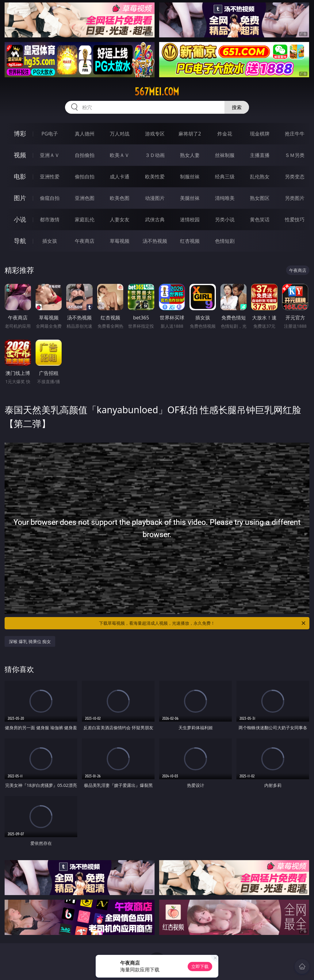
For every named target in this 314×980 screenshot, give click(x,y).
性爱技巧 (295, 219)
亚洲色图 (85, 198)
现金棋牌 (260, 134)
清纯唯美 (225, 198)
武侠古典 (155, 219)
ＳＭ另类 (295, 155)
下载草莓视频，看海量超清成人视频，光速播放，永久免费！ (203, 623)
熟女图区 (260, 198)
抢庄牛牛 (295, 134)
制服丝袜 (190, 177)
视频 (20, 155)
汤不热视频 (155, 241)
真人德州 (85, 134)
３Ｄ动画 (155, 155)
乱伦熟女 (260, 177)
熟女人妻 (190, 155)
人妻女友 (120, 219)
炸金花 (225, 134)
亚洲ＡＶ (50, 155)
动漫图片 (155, 198)
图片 (20, 198)
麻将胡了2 (190, 134)
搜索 (237, 107)
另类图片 (295, 198)
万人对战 (120, 134)
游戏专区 (155, 134)
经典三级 (225, 177)
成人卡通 (120, 177)
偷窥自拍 (50, 198)
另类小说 (225, 219)
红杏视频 (190, 241)
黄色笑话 (260, 219)
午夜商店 (85, 241)
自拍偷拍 (85, 155)
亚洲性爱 (50, 177)
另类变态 (295, 177)
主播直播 (260, 155)
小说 (20, 219)
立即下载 (200, 966)
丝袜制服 (225, 155)
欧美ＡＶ (120, 155)
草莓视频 (120, 241)
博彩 (20, 133)
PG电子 (50, 134)
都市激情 (50, 219)
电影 (20, 176)
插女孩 (50, 241)
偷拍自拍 (85, 177)
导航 (20, 241)
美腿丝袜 (190, 198)
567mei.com (157, 92)
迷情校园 (190, 219)
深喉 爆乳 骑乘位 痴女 (30, 641)
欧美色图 (120, 198)
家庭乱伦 (85, 219)
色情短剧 (225, 241)
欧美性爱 (155, 177)
